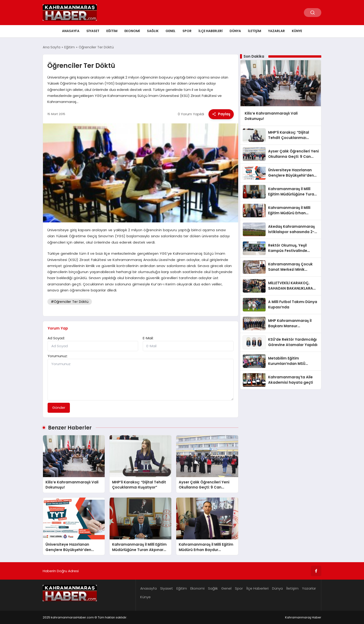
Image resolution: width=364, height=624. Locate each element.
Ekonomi (132, 31)
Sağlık (153, 31)
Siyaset (93, 31)
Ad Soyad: (56, 338)
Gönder (59, 408)
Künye (297, 31)
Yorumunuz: (58, 356)
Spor (187, 31)
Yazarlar (276, 31)
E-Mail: (148, 338)
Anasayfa (71, 31)
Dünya (235, 31)
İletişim (255, 31)
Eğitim (112, 31)
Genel (171, 31)
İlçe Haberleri (211, 31)
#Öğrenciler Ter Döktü (70, 302)
